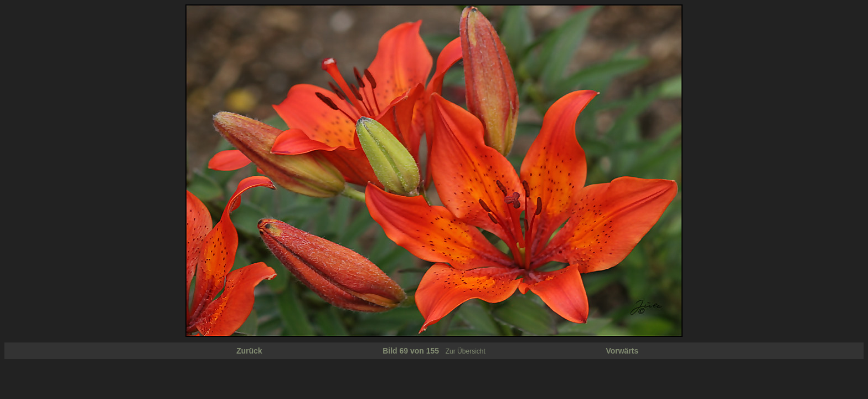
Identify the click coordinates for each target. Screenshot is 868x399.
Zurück (249, 351)
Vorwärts (622, 351)
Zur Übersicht (466, 351)
